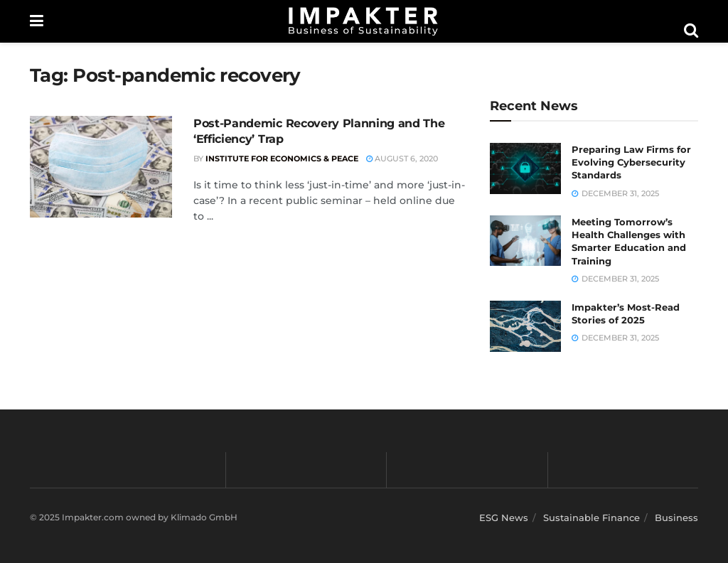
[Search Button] (691, 31)
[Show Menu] (37, 21)
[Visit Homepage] (363, 21)
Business (676, 518)
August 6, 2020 (402, 159)
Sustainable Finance (591, 518)
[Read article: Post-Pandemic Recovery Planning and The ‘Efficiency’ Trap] (101, 167)
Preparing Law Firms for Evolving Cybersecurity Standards (631, 162)
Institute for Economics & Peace (282, 159)
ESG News (504, 518)
